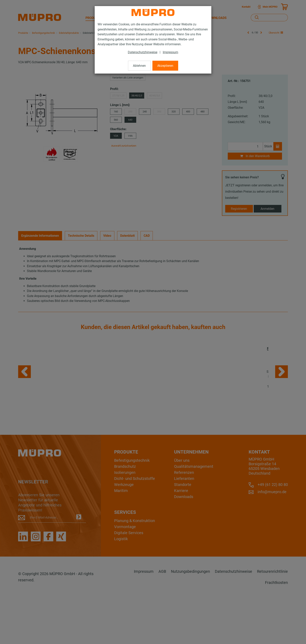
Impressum (170, 52)
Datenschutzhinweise (143, 52)
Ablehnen (139, 66)
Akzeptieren (165, 66)
